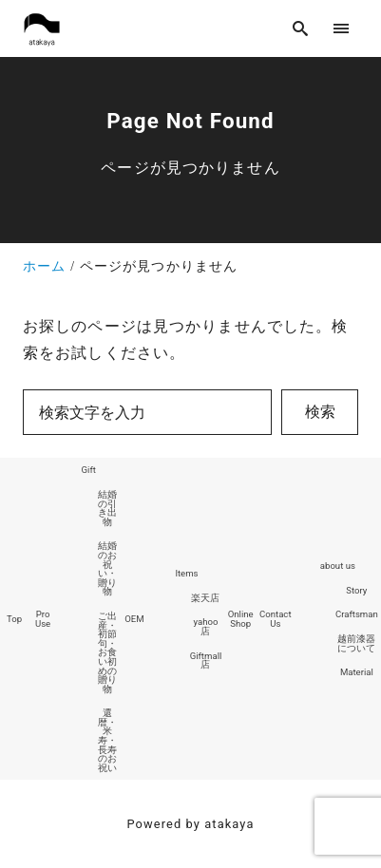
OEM (134, 619)
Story (356, 590)
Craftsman (357, 614)
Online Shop (241, 619)
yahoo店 (206, 626)
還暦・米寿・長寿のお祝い (107, 740)
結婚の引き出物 (107, 508)
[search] (301, 28)
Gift (89, 470)
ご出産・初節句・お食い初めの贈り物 (107, 652)
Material (357, 672)
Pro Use (43, 619)
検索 (320, 412)
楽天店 (205, 598)
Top (14, 619)
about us (338, 566)
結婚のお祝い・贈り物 (107, 568)
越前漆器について (356, 643)
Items (186, 573)
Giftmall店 (206, 660)
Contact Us (276, 619)
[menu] (342, 28)
